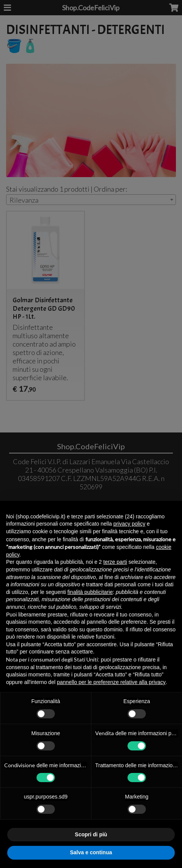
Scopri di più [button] (91, 834)
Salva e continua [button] (91, 852)
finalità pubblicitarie (90, 592)
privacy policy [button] (129, 524)
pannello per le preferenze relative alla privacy (111, 682)
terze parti (115, 562)
